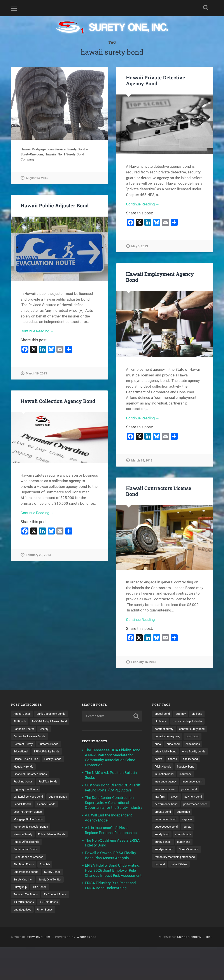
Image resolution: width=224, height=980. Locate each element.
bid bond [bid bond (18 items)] (201, 714)
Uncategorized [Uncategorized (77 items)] (49, 934)
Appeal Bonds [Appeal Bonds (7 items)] (23, 714)
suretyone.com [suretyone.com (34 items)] (165, 866)
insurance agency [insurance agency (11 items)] (167, 797)
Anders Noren (189, 970)
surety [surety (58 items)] (159, 851)
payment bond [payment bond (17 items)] (196, 813)
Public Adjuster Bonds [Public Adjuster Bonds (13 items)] (28, 858)
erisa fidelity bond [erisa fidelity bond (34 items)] (167, 759)
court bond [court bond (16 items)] (196, 744)
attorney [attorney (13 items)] (183, 714)
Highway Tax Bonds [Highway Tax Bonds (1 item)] (27, 797)
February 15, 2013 (144, 662)
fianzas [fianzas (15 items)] (160, 775)
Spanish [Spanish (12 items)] (47, 889)
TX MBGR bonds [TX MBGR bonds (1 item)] (56, 927)
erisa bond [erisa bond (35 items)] (174, 752)
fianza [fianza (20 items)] (190, 767)
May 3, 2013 (140, 247)
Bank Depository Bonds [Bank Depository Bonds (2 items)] (29, 721)
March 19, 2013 (36, 374)
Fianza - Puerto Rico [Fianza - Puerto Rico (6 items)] (27, 767)
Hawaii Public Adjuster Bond (55, 205)
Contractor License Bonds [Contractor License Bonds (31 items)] (31, 744)
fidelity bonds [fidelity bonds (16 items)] (164, 782)
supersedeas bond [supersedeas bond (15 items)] (184, 843)
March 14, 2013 (142, 461)
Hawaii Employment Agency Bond (160, 277)
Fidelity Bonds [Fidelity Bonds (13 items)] (56, 767)
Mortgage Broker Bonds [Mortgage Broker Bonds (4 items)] (30, 835)
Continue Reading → (143, 204)
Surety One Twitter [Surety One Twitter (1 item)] (53, 904)
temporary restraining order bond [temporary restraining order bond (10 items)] (177, 873)
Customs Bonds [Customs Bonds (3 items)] (52, 752)
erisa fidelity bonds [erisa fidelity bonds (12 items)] (167, 767)
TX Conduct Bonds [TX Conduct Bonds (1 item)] (26, 927)
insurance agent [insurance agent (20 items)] (195, 797)
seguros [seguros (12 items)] (160, 843)
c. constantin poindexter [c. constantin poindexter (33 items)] (190, 721)
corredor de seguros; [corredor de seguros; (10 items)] (169, 744)
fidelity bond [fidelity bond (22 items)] (179, 775)
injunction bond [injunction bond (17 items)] (165, 790)
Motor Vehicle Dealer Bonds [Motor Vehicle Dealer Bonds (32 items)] (32, 843)
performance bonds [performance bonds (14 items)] (168, 828)
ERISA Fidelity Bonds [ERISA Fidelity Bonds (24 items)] (50, 759)
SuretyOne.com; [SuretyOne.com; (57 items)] (192, 866)
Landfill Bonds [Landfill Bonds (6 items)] (49, 813)
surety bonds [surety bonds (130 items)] (200, 851)
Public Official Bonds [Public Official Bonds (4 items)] (27, 866)
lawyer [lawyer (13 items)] (176, 813)
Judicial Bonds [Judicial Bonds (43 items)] (24, 813)
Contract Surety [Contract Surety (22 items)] (24, 752)
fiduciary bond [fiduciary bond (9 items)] (188, 782)
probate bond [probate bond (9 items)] (196, 828)
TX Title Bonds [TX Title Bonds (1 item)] (23, 934)
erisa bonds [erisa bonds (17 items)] (195, 752)
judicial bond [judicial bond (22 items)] (192, 805)
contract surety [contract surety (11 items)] (165, 729)
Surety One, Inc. (37, 970)
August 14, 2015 (37, 178)
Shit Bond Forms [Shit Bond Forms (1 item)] (25, 889)
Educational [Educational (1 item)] (22, 759)
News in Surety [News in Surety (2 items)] (24, 851)
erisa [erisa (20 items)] (158, 752)
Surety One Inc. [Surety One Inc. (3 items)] (24, 904)
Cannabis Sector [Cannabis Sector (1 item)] (25, 736)
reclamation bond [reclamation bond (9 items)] (187, 835)
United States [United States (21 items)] (181, 881)
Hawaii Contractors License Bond (159, 491)
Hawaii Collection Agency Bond (58, 401)
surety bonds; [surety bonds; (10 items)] (164, 858)
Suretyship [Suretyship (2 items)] (21, 911)
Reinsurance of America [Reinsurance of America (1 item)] (30, 881)
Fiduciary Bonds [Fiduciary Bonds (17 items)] (24, 775)
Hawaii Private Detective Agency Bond (156, 80)
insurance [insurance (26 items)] (188, 790)
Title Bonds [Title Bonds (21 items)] (41, 911)
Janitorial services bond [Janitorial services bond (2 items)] (30, 805)
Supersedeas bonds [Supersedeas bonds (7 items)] (27, 896)
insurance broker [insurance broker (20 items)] (166, 805)
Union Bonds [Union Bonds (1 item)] (22, 942)
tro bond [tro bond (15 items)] (160, 881)
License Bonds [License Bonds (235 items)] (23, 820)
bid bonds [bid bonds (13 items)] (161, 721)
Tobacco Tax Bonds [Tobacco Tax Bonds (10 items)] (27, 919)
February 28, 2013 (38, 555)
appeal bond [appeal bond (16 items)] (163, 714)
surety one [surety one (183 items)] (186, 858)
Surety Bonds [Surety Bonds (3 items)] (55, 896)
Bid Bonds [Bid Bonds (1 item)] (58, 721)
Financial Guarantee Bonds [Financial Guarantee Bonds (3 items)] (32, 782)
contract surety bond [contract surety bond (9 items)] (169, 736)
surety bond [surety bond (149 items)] (177, 851)
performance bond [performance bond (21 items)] (167, 820)
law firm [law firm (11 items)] (160, 813)
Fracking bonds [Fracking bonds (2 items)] (24, 790)
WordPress (87, 970)
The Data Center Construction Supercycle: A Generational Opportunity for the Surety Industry (114, 802)
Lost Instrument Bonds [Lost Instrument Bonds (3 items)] (29, 828)
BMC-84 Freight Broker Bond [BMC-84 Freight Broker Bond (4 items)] (33, 729)
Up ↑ (209, 970)
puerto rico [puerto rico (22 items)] (162, 835)
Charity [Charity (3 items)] (47, 736)
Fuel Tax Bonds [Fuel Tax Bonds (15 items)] (51, 790)
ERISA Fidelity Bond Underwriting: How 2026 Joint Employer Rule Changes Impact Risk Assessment (113, 868)
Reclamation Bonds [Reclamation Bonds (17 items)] (27, 873)
